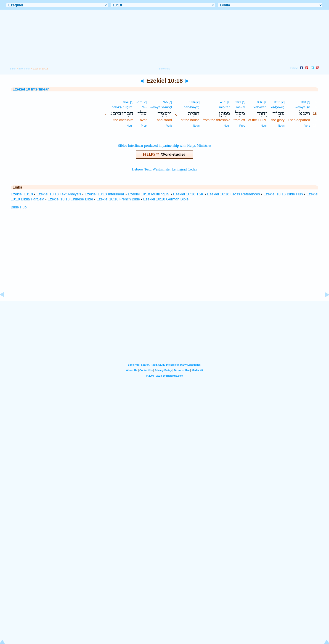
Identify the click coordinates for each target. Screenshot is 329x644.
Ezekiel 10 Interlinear (31, 89)
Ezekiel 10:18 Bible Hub (283, 194)
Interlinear (24, 69)
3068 (260, 102)
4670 (223, 102)
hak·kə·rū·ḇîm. (122, 107)
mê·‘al (241, 107)
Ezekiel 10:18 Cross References (234, 194)
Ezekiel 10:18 (22, 194)
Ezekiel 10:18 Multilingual (149, 194)
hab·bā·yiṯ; (191, 107)
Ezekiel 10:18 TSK (188, 194)
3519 (277, 102)
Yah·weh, (260, 107)
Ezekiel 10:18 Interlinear (105, 194)
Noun (281, 126)
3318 (303, 102)
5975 (165, 102)
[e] (308, 102)
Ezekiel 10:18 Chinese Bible (70, 199)
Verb (307, 126)
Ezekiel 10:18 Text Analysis (59, 194)
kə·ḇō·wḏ (277, 107)
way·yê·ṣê (302, 107)
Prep (242, 126)
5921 (238, 102)
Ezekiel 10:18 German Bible (166, 199)
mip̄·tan (225, 107)
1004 (192, 102)
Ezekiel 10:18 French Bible (118, 199)
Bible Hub (19, 207)
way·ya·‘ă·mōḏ (161, 107)
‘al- (144, 107)
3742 (126, 102)
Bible (13, 69)
